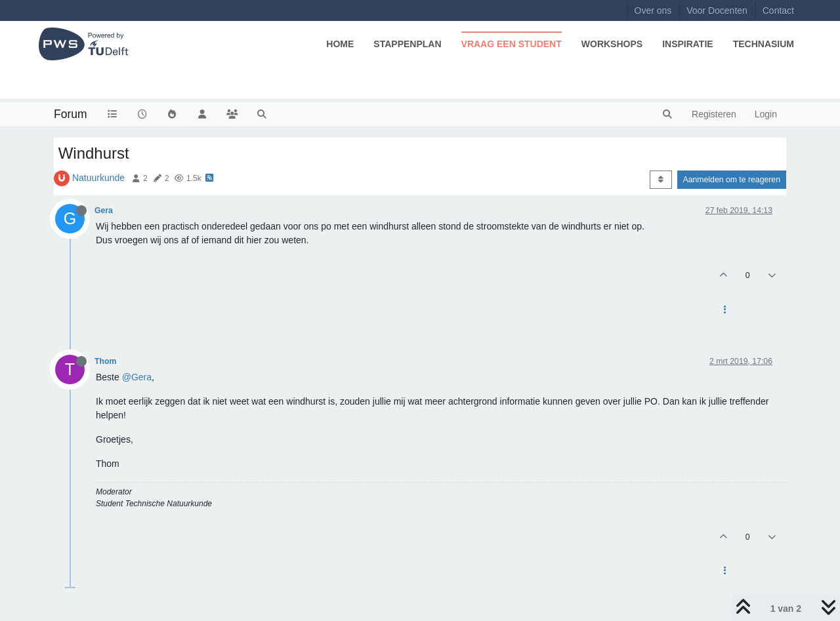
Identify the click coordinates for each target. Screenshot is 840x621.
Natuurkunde (98, 178)
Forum (71, 114)
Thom (105, 361)
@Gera (137, 377)
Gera (104, 210)
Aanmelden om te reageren (732, 180)
